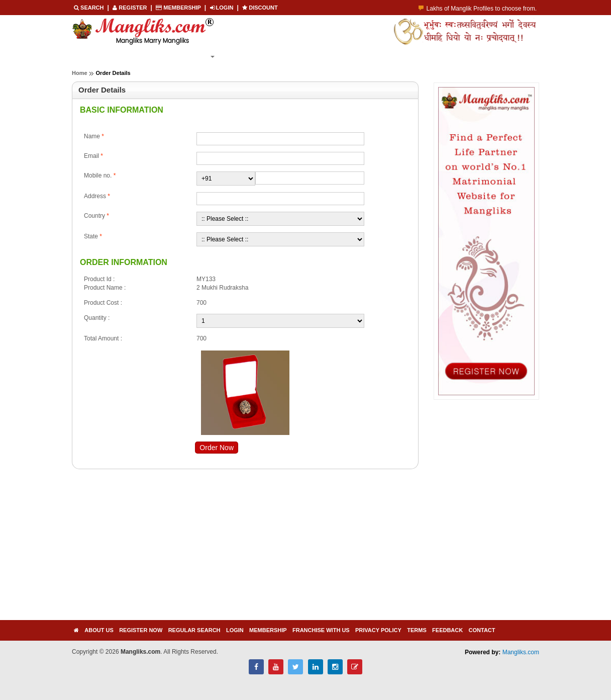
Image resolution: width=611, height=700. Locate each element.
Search (90, 8)
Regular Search (194, 630)
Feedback (447, 630)
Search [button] (198, 56)
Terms (417, 630)
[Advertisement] (185, 550)
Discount (260, 8)
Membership (179, 8)
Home (90, 56)
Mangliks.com (521, 652)
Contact (482, 630)
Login (301, 56)
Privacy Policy (378, 630)
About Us (99, 630)
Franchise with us (321, 630)
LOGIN (223, 8)
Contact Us (348, 56)
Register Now (141, 56)
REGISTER (130, 8)
